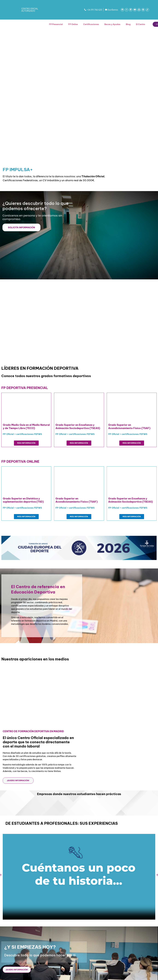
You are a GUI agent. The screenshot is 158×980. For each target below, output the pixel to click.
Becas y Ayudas (112, 24)
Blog (128, 24)
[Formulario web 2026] (118, 235)
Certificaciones (91, 24)
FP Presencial (56, 24)
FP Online (73, 24)
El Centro (141, 24)
